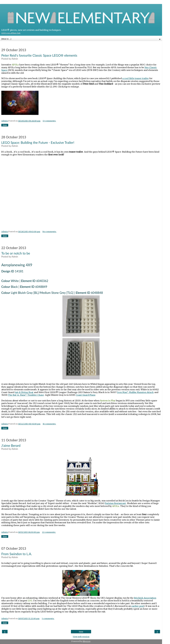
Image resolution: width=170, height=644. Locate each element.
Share (5, 125)
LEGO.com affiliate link (11, 33)
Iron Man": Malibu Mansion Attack (135, 392)
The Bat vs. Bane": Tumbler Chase (26, 395)
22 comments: (49, 532)
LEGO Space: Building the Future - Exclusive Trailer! (38, 143)
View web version (81, 637)
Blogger (87, 641)
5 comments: (48, 619)
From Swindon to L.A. (17, 554)
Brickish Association (145, 598)
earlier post (138, 606)
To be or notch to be (16, 253)
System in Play (108, 401)
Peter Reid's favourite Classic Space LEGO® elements (39, 55)
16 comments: (49, 424)
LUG (30, 601)
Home (81, 632)
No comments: (49, 232)
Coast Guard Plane (86, 395)
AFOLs (15, 65)
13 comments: (49, 121)
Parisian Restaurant (115, 503)
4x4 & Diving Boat (24, 392)
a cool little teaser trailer (136, 78)
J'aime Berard (11, 446)
